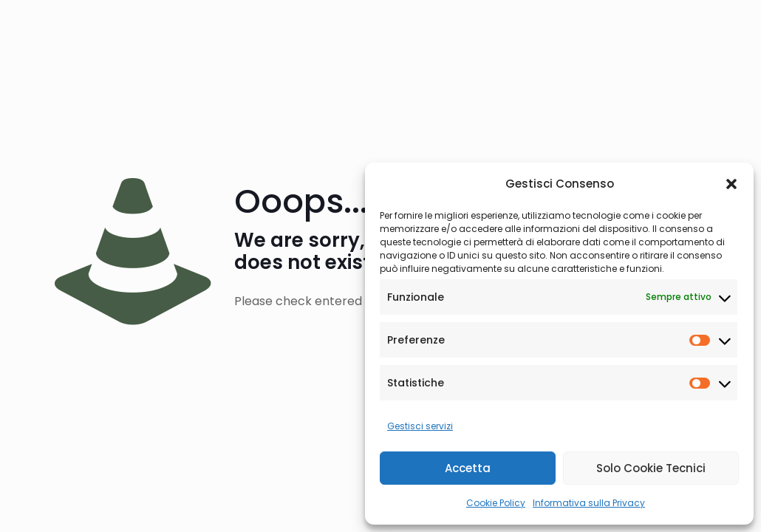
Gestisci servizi (420, 426)
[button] (731, 184)
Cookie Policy (496, 503)
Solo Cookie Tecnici (651, 468)
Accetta (468, 468)
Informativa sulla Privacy (589, 503)
